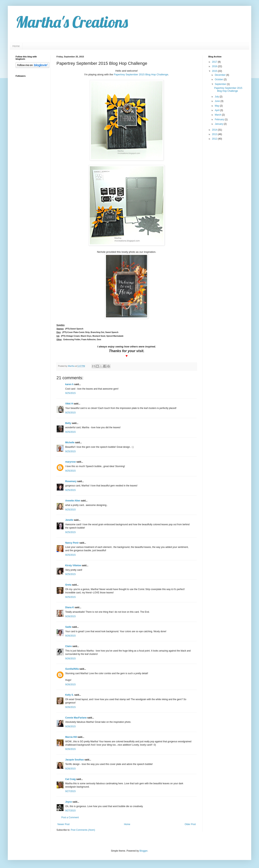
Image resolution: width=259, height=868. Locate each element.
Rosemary (71, 481)
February (220, 119)
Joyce (69, 802)
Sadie (68, 627)
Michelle (70, 442)
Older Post (190, 824)
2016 (215, 66)
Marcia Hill (71, 737)
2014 (215, 130)
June (218, 101)
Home (16, 46)
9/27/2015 (70, 791)
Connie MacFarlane (76, 718)
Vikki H (69, 404)
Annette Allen (73, 501)
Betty (68, 423)
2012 (215, 139)
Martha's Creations (72, 22)
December (221, 75)
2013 (215, 134)
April (217, 110)
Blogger (143, 851)
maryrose (70, 462)
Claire (68, 646)
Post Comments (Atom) (83, 830)
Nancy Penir (72, 543)
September (221, 84)
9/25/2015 (70, 393)
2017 (215, 62)
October (219, 79)
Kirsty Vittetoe (73, 565)
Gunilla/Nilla (72, 669)
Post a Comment (70, 817)
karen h (69, 384)
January (219, 124)
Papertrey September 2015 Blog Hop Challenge (141, 74)
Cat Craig (70, 779)
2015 (215, 71)
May (217, 106)
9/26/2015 (70, 616)
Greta (68, 585)
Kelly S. (69, 695)
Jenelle (70, 520)
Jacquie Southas (74, 760)
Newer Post (63, 824)
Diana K (70, 607)
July (217, 97)
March (218, 115)
